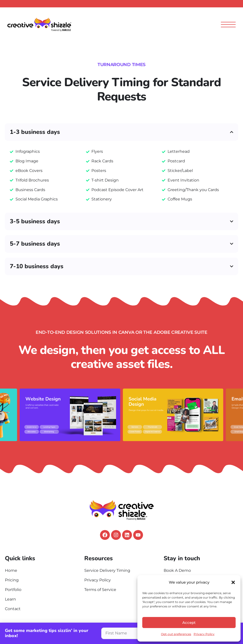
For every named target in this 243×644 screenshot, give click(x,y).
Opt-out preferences (176, 634)
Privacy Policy (204, 634)
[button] (233, 582)
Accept (189, 623)
